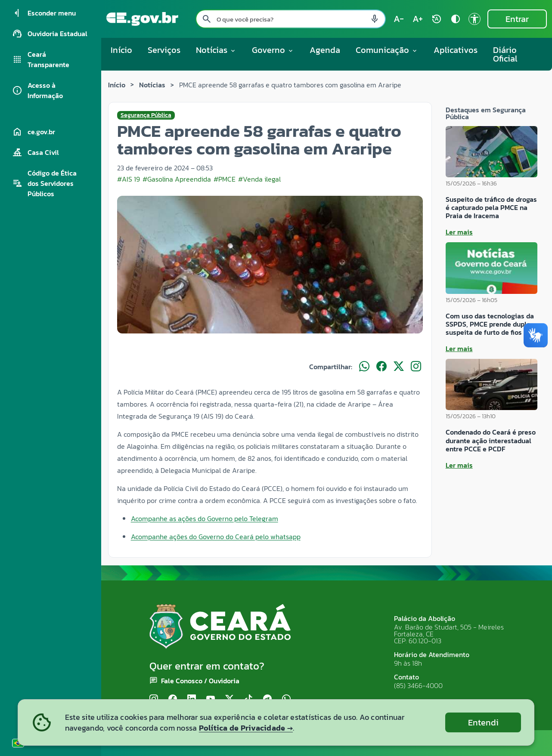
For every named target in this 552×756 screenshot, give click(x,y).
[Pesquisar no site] (291, 19)
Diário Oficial (505, 54)
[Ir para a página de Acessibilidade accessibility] (474, 19)
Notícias (152, 85)
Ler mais (459, 232)
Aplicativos (456, 50)
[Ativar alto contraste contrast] (456, 19)
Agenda (325, 50)
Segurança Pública (146, 115)
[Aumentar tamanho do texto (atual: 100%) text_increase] (418, 19)
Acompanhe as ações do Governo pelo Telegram (205, 518)
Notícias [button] (216, 50)
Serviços (164, 50)
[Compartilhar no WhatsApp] (364, 367)
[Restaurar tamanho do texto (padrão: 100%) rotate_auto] (437, 19)
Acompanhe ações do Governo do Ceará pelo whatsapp (216, 537)
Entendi (483, 722)
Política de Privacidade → (246, 728)
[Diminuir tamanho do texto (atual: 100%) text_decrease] (399, 19)
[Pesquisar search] (207, 19)
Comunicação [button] (387, 50)
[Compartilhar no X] (399, 367)
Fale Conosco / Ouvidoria (200, 681)
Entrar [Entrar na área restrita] (517, 19)
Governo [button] (273, 50)
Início (121, 50)
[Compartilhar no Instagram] (416, 367)
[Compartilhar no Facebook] (381, 367)
